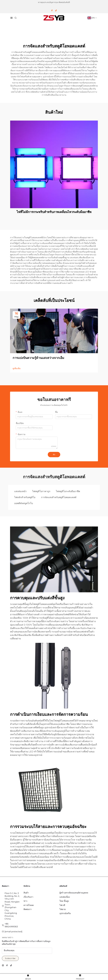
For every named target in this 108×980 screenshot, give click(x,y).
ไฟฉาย (63, 909)
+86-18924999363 (11, 925)
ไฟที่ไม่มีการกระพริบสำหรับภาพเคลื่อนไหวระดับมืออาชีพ (54, 212)
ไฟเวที (62, 905)
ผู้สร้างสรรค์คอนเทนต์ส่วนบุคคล (74, 893)
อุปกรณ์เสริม (65, 913)
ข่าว (25, 901)
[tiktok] (56, 10)
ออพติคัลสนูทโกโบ (24, 503)
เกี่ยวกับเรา (28, 897)
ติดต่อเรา (28, 909)
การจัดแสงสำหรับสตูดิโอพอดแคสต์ (59, 497)
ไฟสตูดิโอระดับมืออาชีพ (68, 491)
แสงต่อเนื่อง (65, 897)
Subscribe (10, 958)
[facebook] (52, 10)
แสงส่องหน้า (20, 491)
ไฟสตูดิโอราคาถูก (41, 491)
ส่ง (54, 454)
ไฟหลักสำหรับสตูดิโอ (25, 497)
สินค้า (26, 893)
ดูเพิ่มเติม (17, 368)
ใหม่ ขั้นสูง (64, 901)
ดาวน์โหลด (29, 905)
